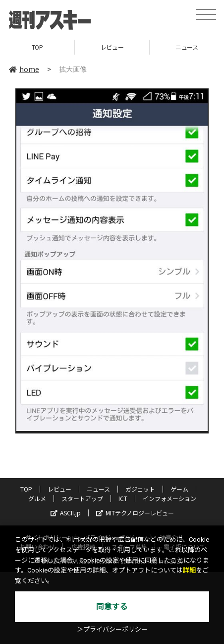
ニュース (98, 489)
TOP (37, 47)
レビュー (112, 47)
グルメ (37, 498)
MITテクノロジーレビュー (135, 513)
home (24, 69)
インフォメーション (169, 498)
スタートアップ (82, 498)
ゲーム (179, 489)
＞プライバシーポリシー (112, 629)
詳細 (189, 570)
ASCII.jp (66, 513)
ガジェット (140, 489)
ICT (123, 498)
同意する (112, 607)
